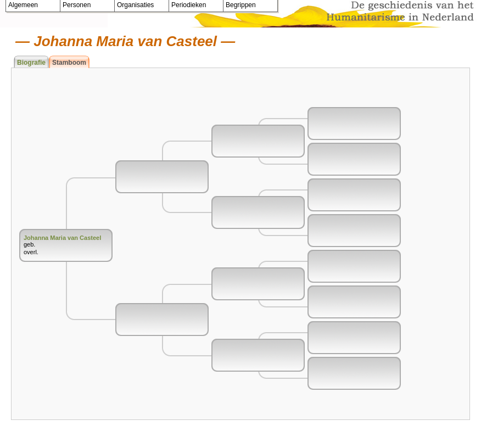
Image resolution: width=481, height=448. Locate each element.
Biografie (31, 63)
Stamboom (69, 63)
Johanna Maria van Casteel (62, 238)
